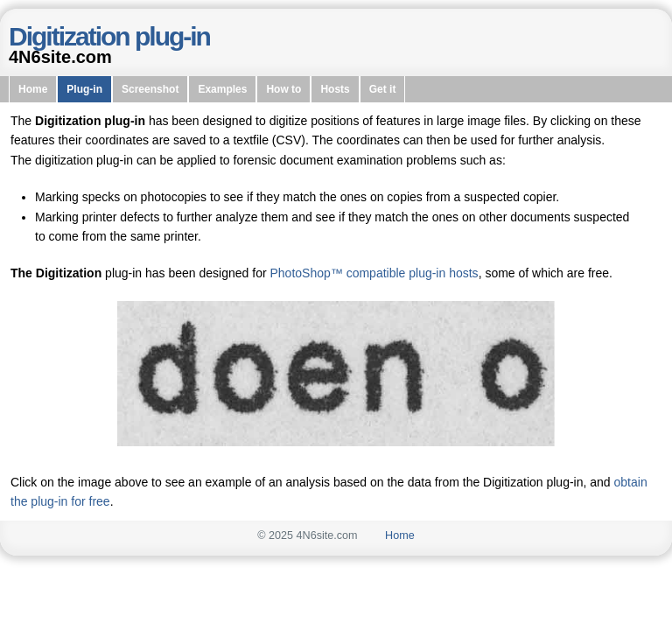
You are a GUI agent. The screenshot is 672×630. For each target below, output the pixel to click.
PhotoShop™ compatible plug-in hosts (374, 273)
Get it (383, 89)
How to (283, 89)
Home (33, 89)
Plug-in (84, 89)
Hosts (335, 89)
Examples (222, 89)
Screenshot (150, 89)
